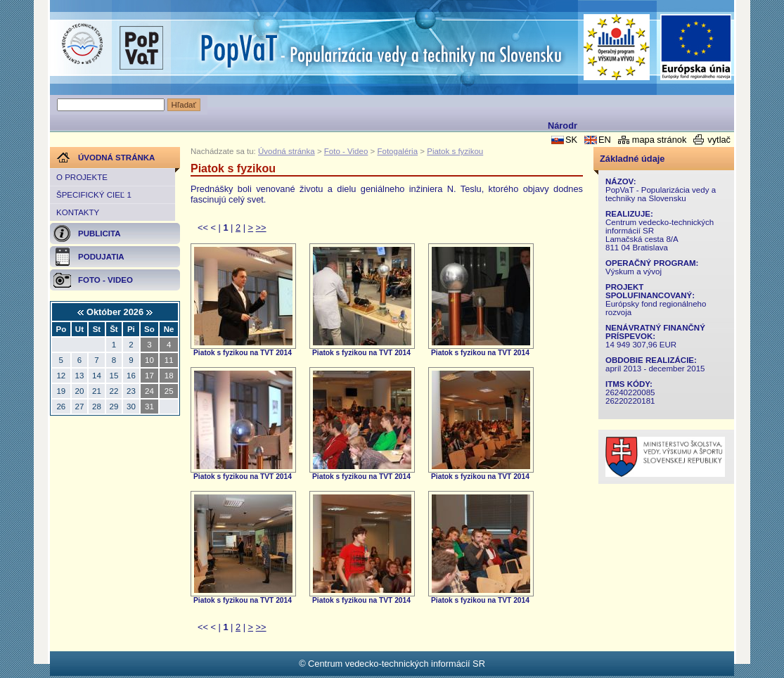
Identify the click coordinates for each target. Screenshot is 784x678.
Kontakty (78, 212)
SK (571, 140)
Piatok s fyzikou (455, 151)
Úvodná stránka (287, 151)
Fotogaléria (397, 151)
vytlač (719, 140)
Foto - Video (346, 151)
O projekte (82, 177)
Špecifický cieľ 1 (94, 195)
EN (605, 140)
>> (261, 228)
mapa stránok (660, 140)
